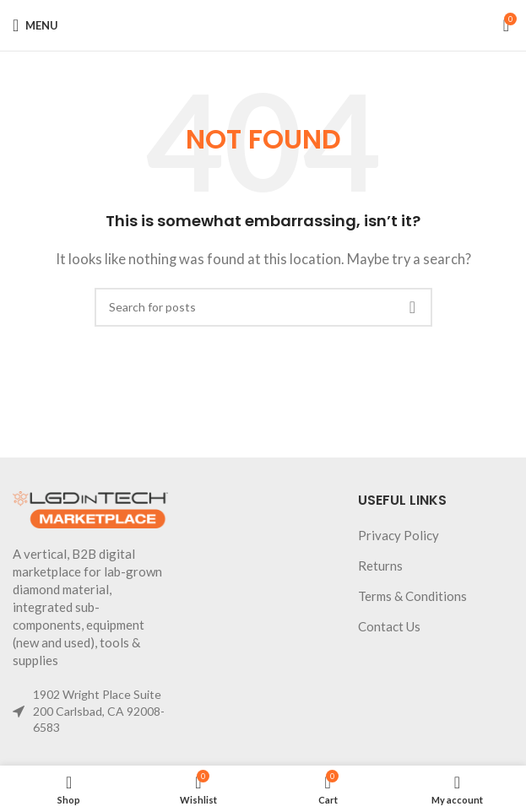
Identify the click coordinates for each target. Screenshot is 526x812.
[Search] (263, 307)
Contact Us (389, 626)
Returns (380, 566)
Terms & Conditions (412, 596)
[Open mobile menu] (35, 25)
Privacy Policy (399, 535)
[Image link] (90, 508)
